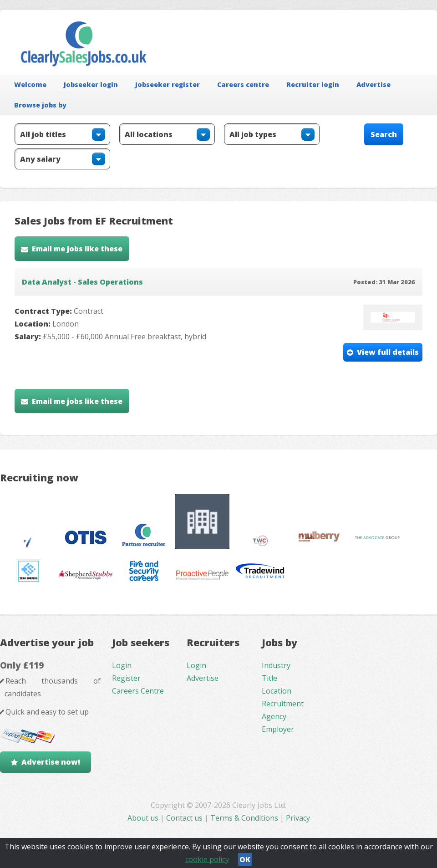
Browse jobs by (40, 105)
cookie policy (207, 859)
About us (144, 818)
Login (122, 665)
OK (245, 859)
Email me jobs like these (77, 249)
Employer (278, 729)
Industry (276, 665)
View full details (388, 352)
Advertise (373, 84)
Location (277, 691)
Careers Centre (138, 691)
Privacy (298, 818)
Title (269, 678)
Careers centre (243, 84)
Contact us (185, 818)
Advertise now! (51, 762)
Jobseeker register (168, 84)
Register (126, 678)
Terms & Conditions (244, 818)
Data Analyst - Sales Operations (82, 282)
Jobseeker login (91, 84)
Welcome (30, 84)
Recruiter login (313, 84)
